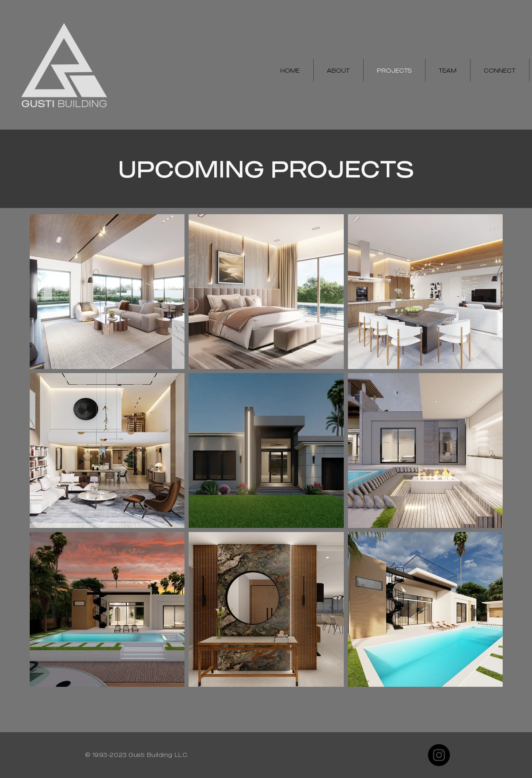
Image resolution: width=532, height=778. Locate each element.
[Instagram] (439, 755)
